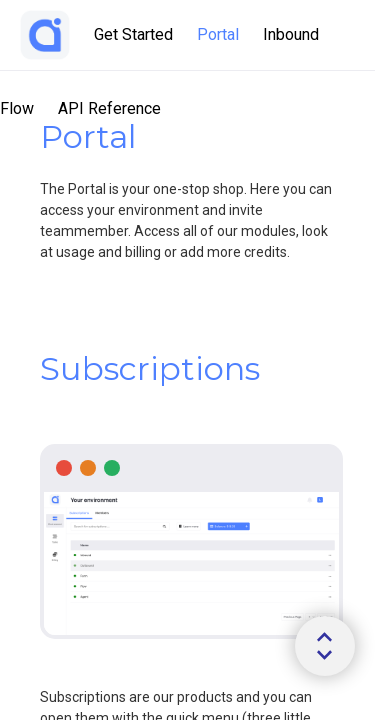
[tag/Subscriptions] (30, 369)
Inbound (291, 34)
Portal (218, 34)
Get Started (133, 34)
